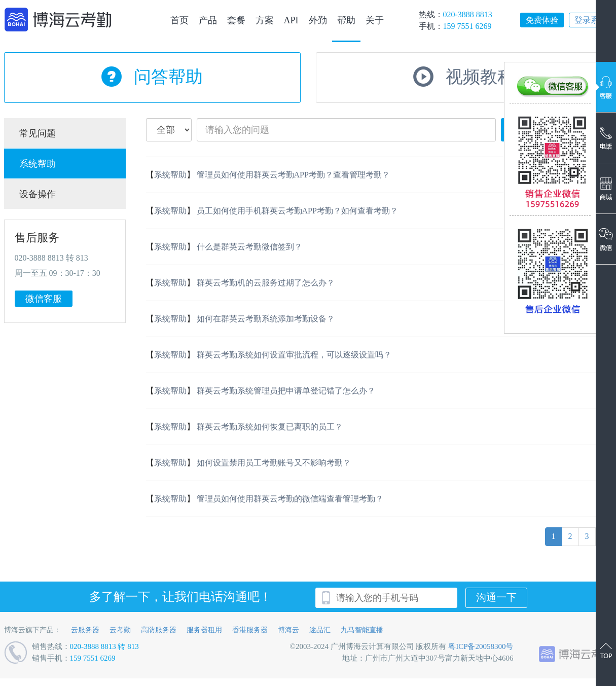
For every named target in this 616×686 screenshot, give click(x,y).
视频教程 (480, 77)
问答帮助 (168, 77)
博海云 (288, 630)
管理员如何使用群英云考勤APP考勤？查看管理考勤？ (293, 175)
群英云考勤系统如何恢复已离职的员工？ (270, 427)
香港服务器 (250, 630)
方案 (265, 20)
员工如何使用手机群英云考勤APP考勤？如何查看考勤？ (297, 211)
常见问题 (38, 133)
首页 (179, 20)
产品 (208, 20)
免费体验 (542, 20)
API (291, 20)
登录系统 (591, 20)
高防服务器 (159, 630)
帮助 (346, 20)
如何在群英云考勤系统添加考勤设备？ (266, 319)
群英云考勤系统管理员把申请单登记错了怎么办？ (286, 391)
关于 (375, 20)
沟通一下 (496, 597)
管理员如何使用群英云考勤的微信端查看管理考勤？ (290, 499)
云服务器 (85, 630)
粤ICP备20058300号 (481, 646)
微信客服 (44, 299)
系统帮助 (38, 164)
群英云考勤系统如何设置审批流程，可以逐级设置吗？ (294, 355)
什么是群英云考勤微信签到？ (249, 247)
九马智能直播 (362, 630)
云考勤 (120, 630)
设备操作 (38, 194)
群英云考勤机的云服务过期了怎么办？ (266, 283)
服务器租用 (204, 630)
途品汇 (320, 630)
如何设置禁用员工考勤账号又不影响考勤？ (274, 463)
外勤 (318, 20)
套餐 (236, 20)
